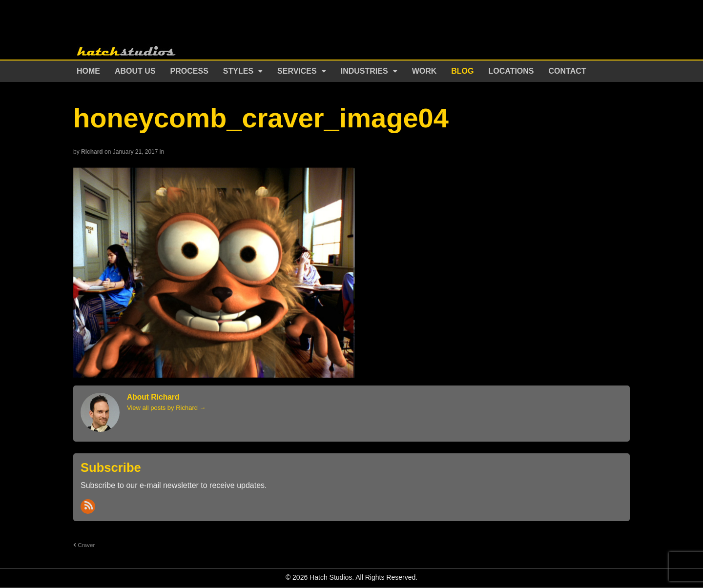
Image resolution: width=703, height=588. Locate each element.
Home (88, 71)
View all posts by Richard (166, 408)
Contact (568, 71)
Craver (84, 545)
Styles (238, 71)
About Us (135, 71)
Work (424, 71)
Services (297, 71)
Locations (511, 71)
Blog (462, 71)
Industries (364, 71)
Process (189, 71)
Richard (92, 152)
